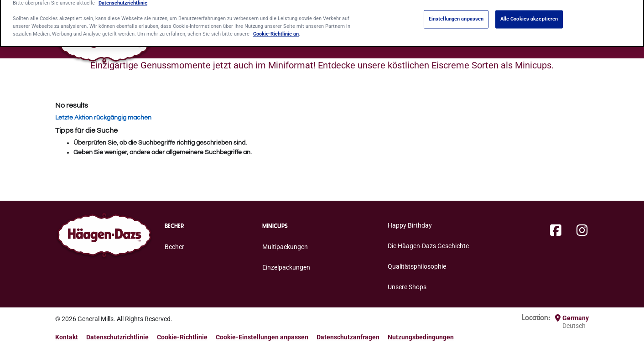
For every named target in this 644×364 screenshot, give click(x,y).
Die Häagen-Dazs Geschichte (428, 246)
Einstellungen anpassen (456, 14)
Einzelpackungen (286, 267)
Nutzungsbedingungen (421, 337)
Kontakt (67, 337)
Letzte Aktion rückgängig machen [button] (103, 118)
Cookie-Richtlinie (182, 337)
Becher (174, 247)
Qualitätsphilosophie (417, 266)
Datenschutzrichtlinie (117, 337)
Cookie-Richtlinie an (276, 29)
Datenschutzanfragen (348, 337)
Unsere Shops (407, 287)
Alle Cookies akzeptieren (529, 14)
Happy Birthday (410, 225)
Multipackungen (285, 247)
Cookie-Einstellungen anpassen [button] (262, 337)
